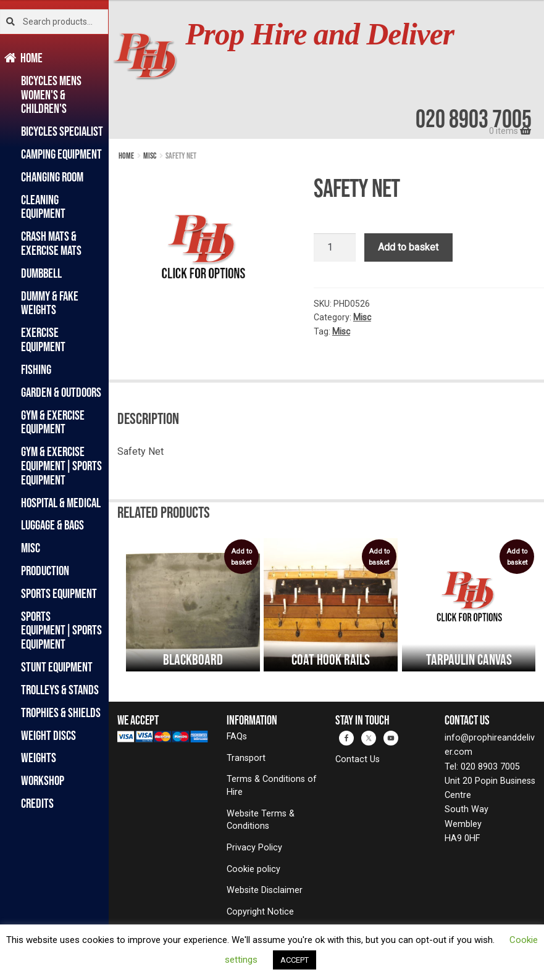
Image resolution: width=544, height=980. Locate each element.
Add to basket (408, 247)
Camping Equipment (61, 154)
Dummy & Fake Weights (50, 303)
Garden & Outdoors (61, 392)
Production (45, 571)
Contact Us (358, 759)
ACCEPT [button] (295, 960)
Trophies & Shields (61, 712)
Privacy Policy (254, 848)
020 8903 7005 (474, 118)
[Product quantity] (335, 247)
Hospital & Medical (61, 503)
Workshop (43, 780)
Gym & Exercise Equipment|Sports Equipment (61, 466)
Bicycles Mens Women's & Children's (51, 95)
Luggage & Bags (52, 525)
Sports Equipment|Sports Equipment (61, 630)
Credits (37, 803)
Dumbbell (41, 273)
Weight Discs (48, 735)
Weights (39, 758)
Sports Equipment (59, 593)
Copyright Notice (260, 912)
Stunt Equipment (57, 667)
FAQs (237, 737)
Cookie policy (253, 869)
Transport (246, 758)
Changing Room (52, 177)
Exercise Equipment (43, 339)
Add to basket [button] (241, 557)
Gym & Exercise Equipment (53, 422)
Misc (31, 548)
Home (32, 58)
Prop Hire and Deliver (320, 34)
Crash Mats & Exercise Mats (51, 243)
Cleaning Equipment (43, 207)
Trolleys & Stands (60, 690)
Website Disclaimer (265, 890)
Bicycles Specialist (62, 131)
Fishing (36, 369)
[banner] (326, 69)
